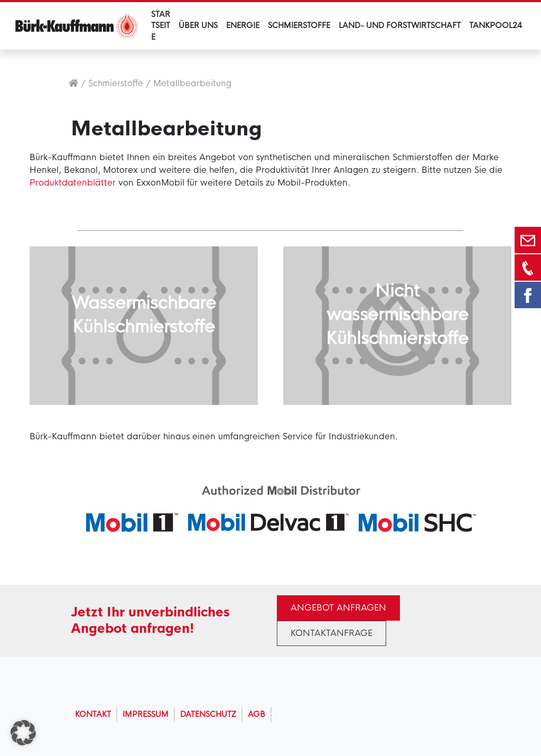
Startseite (161, 26)
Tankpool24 (496, 25)
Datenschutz (208, 714)
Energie (243, 25)
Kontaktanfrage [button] (332, 633)
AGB (256, 714)
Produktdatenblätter (73, 183)
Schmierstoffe (299, 25)
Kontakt (93, 714)
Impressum (146, 714)
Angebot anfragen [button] (338, 608)
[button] (23, 733)
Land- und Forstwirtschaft (400, 25)
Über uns (198, 25)
